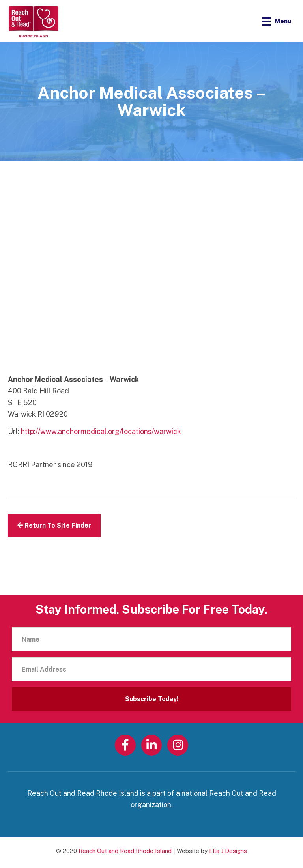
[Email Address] (151, 669)
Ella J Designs (228, 851)
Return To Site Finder (54, 525)
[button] (151, 699)
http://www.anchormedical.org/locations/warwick (101, 431)
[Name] (151, 639)
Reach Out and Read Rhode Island (125, 851)
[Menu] (277, 21)
